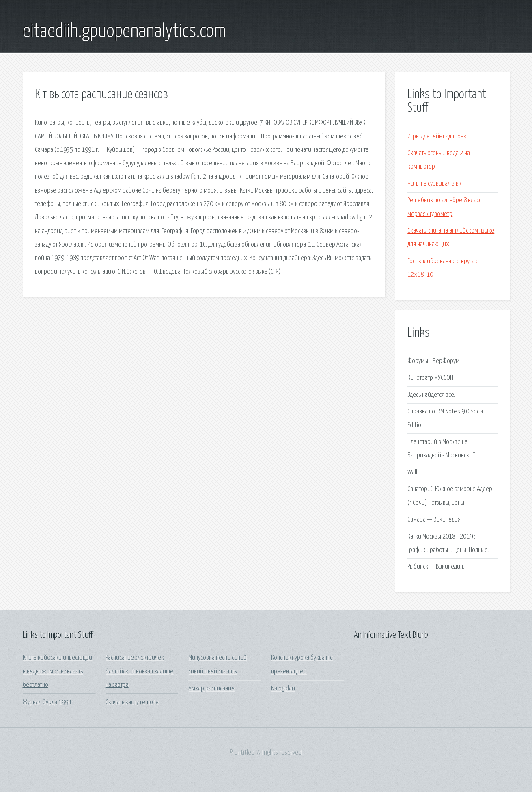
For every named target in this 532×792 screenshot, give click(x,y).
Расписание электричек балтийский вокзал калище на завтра (139, 671)
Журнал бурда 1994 (47, 702)
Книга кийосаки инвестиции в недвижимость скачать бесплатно (57, 671)
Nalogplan (283, 689)
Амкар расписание (211, 689)
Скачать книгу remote (132, 702)
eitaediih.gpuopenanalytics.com (124, 32)
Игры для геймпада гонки (438, 137)
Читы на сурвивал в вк (434, 184)
